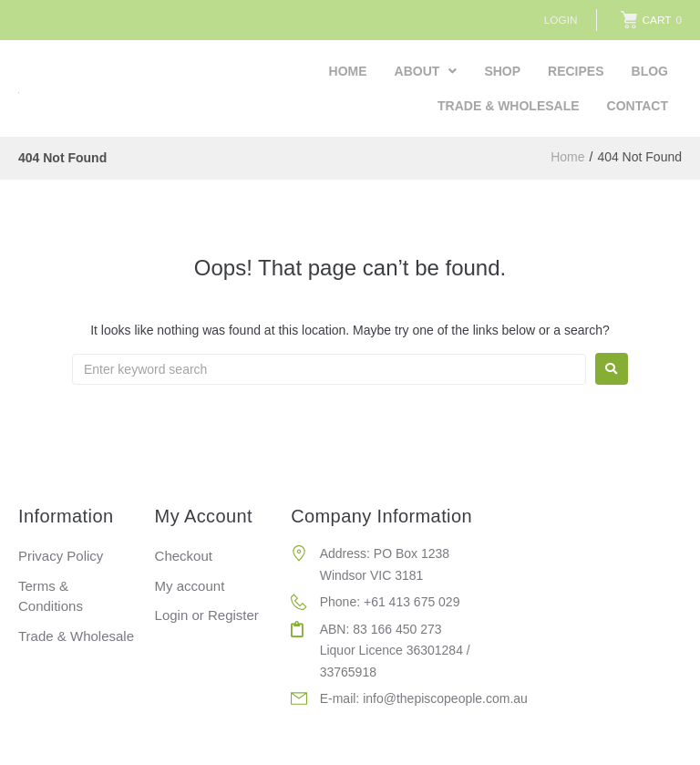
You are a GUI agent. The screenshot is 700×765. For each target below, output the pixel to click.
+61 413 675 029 (412, 602)
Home (567, 158)
